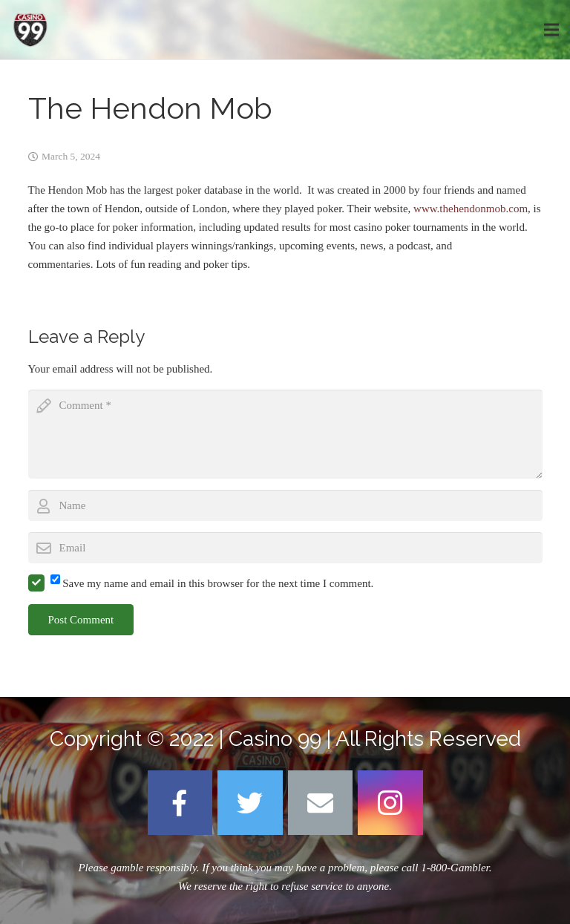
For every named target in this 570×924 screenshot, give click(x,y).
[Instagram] (390, 803)
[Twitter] (250, 803)
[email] (285, 548)
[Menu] (551, 30)
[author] (285, 505)
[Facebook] (180, 803)
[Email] (321, 803)
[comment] (285, 434)
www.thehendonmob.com (471, 209)
